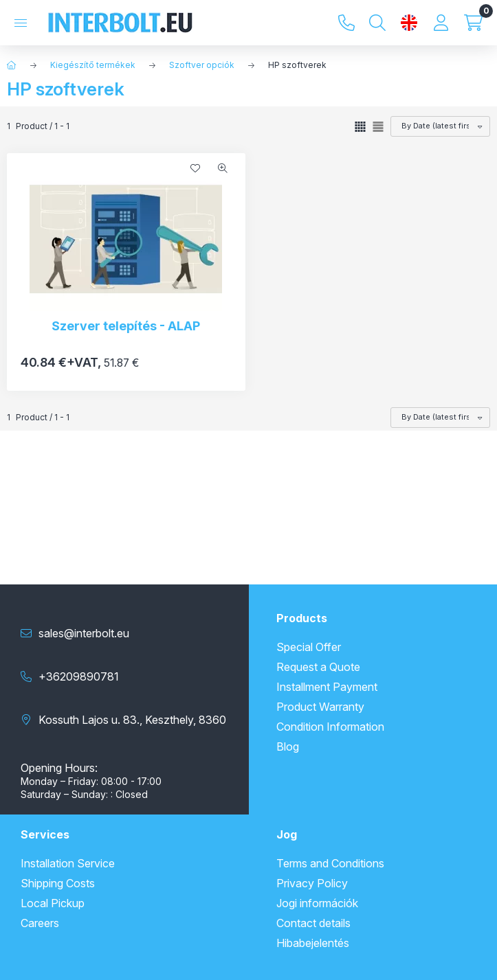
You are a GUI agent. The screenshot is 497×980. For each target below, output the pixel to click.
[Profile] (441, 23)
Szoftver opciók (202, 65)
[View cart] (473, 23)
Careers (40, 923)
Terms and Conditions (330, 863)
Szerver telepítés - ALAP (126, 326)
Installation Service (68, 863)
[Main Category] (12, 65)
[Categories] (21, 23)
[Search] (377, 23)
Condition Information (330, 727)
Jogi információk (317, 903)
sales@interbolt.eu (84, 633)
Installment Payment (327, 687)
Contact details (313, 923)
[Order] (440, 126)
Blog (288, 747)
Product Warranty (320, 707)
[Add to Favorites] (195, 168)
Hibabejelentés (313, 943)
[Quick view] (223, 168)
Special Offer (309, 647)
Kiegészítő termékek (93, 65)
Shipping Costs (58, 883)
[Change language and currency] (409, 23)
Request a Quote (318, 667)
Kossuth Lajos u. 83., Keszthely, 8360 (132, 720)
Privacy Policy (312, 883)
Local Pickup (53, 903)
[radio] (378, 127)
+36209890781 (346, 23)
